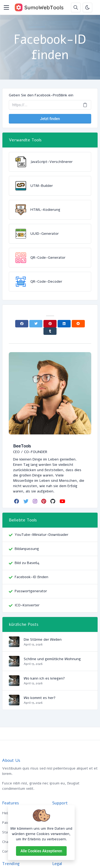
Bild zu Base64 (27, 563)
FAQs (57, 832)
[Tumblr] (50, 331)
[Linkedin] (64, 324)
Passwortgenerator (31, 591)
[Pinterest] (50, 324)
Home (57, 813)
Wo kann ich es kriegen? (44, 678)
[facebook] (17, 501)
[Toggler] (6, 7)
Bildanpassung (27, 549)
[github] (53, 501)
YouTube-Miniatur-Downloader (41, 535)
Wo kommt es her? (40, 698)
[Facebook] (22, 324)
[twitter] (27, 501)
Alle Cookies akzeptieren (41, 851)
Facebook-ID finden (31, 577)
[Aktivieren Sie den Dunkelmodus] (87, 7)
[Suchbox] (76, 7)
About (57, 823)
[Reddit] (78, 324)
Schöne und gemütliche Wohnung (52, 659)
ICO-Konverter (27, 605)
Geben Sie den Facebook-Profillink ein (41, 95)
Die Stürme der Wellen (43, 639)
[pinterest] (44, 501)
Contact (59, 851)
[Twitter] (36, 324)
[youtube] (63, 501)
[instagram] (35, 501)
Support (59, 842)
